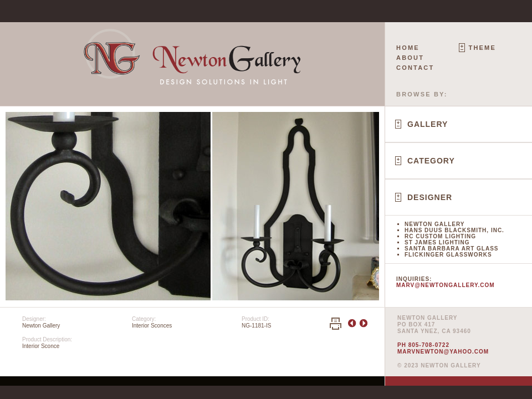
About (410, 58)
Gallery (428, 124)
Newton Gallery (434, 224)
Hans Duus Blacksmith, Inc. (454, 230)
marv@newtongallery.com (446, 285)
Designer (430, 197)
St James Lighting (437, 242)
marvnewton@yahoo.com (443, 352)
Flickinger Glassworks (448, 255)
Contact (415, 68)
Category (431, 161)
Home (408, 48)
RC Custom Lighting (440, 236)
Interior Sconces (152, 326)
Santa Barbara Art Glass (451, 249)
